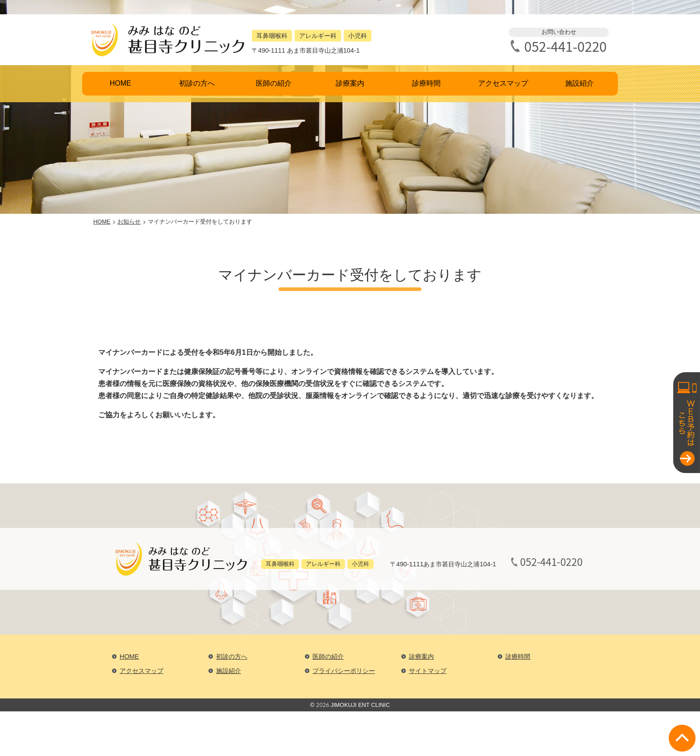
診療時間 (426, 83)
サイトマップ (428, 671)
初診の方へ (197, 83)
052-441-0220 (565, 46)
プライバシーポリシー (344, 671)
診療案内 (350, 83)
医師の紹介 (274, 83)
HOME (121, 83)
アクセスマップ (503, 83)
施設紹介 (579, 83)
